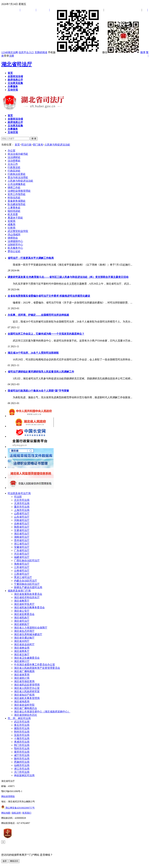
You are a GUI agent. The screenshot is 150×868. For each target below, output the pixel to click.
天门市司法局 (22, 772)
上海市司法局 (22, 510)
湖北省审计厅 (22, 661)
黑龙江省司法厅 (23, 577)
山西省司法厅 (22, 513)
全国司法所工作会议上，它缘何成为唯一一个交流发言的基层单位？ (46, 334)
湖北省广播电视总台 (26, 708)
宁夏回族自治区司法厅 (27, 584)
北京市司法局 (22, 500)
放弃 (5, 861)
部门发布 (38, 145)
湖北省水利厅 (22, 641)
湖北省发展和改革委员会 (28, 594)
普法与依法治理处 (18, 177)
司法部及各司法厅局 (19, 493)
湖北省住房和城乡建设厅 (28, 634)
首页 (17, 145)
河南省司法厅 (22, 520)
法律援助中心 (15, 241)
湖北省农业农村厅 (24, 644)
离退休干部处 (15, 218)
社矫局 (12, 228)
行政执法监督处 (17, 174)
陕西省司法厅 (22, 527)
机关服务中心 (15, 248)
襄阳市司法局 (22, 728)
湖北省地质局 (22, 701)
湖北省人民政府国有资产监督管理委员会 (37, 668)
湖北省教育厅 (22, 601)
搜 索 (34, 139)
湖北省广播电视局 (24, 671)
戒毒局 (12, 224)
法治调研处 (14, 157)
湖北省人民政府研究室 (27, 691)
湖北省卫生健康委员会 (27, 658)
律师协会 (13, 238)
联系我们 (27, 813)
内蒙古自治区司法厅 (26, 581)
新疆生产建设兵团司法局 (28, 587)
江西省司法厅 (22, 574)
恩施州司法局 (22, 762)
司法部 (18, 497)
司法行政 (26, 145)
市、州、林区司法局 (19, 718)
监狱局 (12, 221)
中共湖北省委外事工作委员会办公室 (35, 665)
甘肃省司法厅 (22, 530)
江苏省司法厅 (22, 567)
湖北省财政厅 (22, 624)
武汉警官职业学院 (18, 231)
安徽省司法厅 (22, 547)
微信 (121, 52)
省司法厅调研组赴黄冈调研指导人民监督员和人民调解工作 (41, 372)
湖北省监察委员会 (24, 614)
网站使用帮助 (8, 796)
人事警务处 (14, 208)
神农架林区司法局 (24, 775)
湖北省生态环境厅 (24, 631)
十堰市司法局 (22, 738)
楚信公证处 (14, 251)
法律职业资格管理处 (19, 191)
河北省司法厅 (22, 554)
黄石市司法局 (22, 725)
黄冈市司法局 (22, 752)
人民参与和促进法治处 (57, 145)
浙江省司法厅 (22, 544)
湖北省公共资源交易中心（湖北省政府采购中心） (42, 712)
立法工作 (13, 164)
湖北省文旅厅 (22, 654)
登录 (6, 56)
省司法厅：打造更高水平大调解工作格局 (31, 258)
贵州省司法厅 (22, 540)
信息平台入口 (26, 52)
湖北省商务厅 (22, 651)
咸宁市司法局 (22, 755)
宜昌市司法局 (22, 735)
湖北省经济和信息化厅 (27, 597)
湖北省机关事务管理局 (27, 698)
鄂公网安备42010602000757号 (18, 808)
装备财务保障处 (17, 201)
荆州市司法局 (22, 732)
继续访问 (14, 861)
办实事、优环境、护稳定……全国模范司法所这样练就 (38, 315)
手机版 (75, 52)
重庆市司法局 (22, 507)
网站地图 (6, 813)
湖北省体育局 (22, 675)
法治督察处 (14, 161)
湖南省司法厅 (22, 537)
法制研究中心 (15, 245)
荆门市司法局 (22, 745)
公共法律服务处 (17, 184)
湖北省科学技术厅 (24, 604)
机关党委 (13, 214)
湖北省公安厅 (22, 611)
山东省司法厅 (22, 517)
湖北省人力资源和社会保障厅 (31, 628)
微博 (143, 52)
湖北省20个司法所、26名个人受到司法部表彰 (33, 353)
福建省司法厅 (22, 557)
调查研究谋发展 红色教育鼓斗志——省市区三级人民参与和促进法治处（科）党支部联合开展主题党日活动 (68, 277)
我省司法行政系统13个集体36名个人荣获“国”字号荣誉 (38, 391)
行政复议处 (14, 167)
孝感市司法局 (22, 742)
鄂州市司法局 (22, 748)
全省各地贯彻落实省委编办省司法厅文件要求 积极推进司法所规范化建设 (49, 296)
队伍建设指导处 (17, 204)
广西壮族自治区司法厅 (27, 560)
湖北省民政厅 (22, 618)
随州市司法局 (22, 759)
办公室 (12, 151)
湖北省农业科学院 (24, 705)
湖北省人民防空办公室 (27, 688)
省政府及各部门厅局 (19, 591)
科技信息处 (14, 198)
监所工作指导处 (17, 194)
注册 (12, 56)
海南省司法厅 (22, 564)
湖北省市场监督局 (24, 681)
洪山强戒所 (14, 234)
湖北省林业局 (22, 648)
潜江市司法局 (22, 769)
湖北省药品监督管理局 (27, 685)
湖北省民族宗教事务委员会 (29, 607)
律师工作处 (14, 187)
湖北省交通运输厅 (24, 638)
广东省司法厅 (22, 550)
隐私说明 (16, 813)
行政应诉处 (14, 171)
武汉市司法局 (22, 722)
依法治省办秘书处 (18, 154)
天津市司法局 (22, 503)
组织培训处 (14, 211)
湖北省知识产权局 (24, 695)
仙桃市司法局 (22, 765)
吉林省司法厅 (22, 524)
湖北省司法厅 (17, 64)
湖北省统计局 (22, 678)
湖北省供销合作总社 (26, 715)
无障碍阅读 (41, 52)
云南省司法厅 (22, 571)
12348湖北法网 (10, 52)
